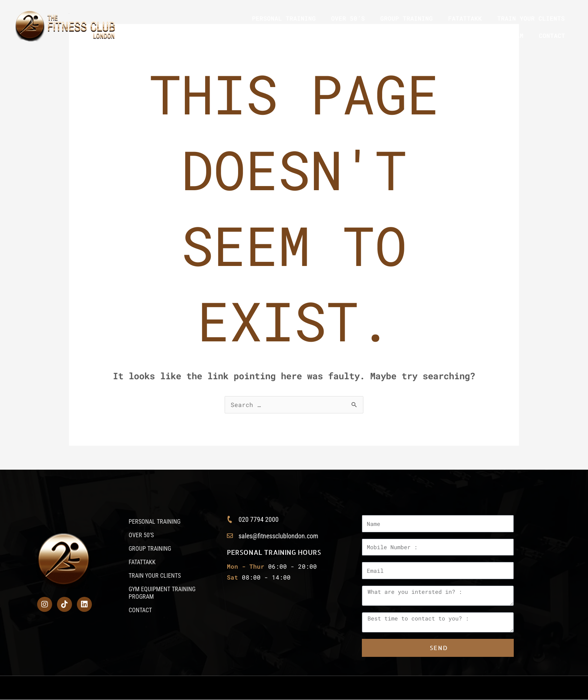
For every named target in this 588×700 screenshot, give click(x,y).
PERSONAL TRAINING (284, 18)
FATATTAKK (465, 18)
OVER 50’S (348, 18)
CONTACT (552, 35)
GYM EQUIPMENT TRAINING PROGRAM (467, 35)
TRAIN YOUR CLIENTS (531, 18)
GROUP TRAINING (406, 18)
